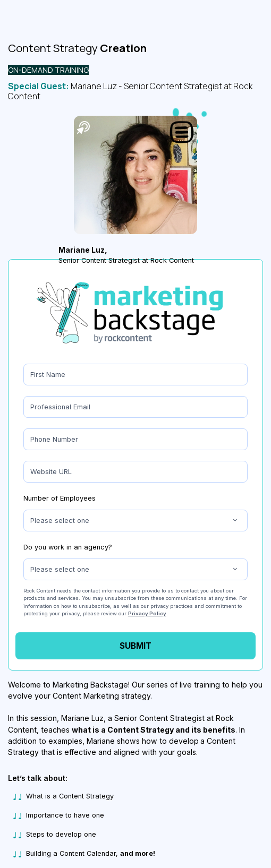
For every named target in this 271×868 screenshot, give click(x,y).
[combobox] (135, 521)
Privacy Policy (147, 613)
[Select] (135, 521)
